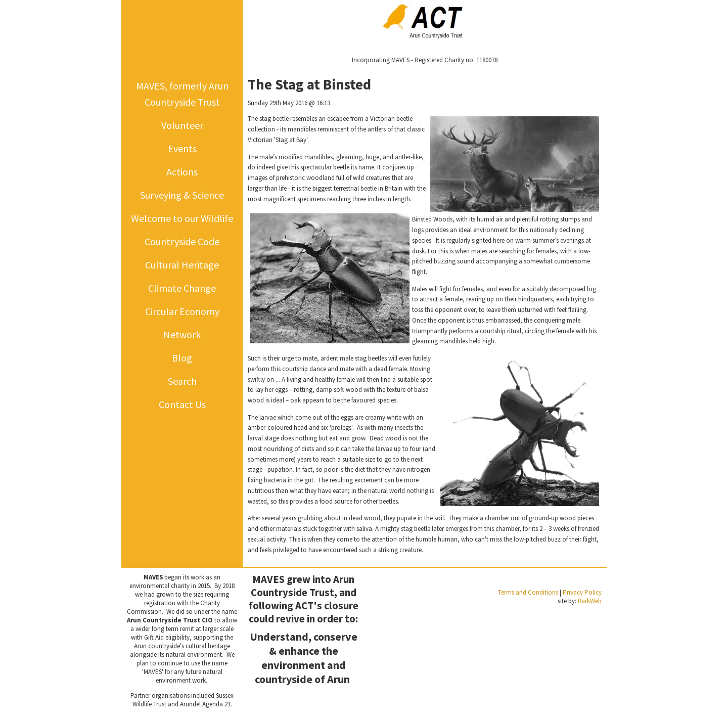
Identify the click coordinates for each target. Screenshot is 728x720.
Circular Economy (182, 311)
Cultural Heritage (182, 265)
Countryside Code (182, 241)
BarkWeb (590, 601)
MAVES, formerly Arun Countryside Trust (182, 94)
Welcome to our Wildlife (182, 218)
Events (182, 148)
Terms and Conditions (528, 592)
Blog (182, 358)
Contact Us (182, 404)
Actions (182, 172)
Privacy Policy (582, 592)
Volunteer (182, 125)
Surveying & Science (182, 195)
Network (182, 334)
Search (182, 381)
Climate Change (182, 288)
